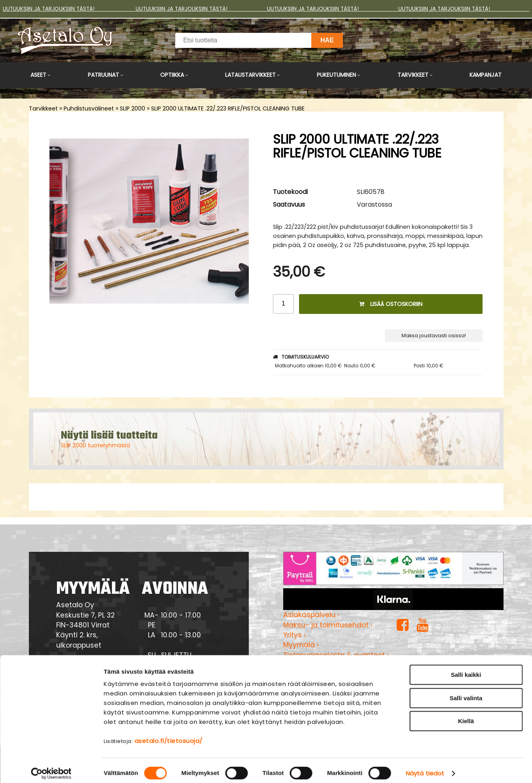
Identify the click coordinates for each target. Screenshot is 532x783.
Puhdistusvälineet (89, 108)
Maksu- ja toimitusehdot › (328, 625)
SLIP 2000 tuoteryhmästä (96, 445)
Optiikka (172, 75)
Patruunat (103, 75)
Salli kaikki (466, 669)
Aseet (38, 75)
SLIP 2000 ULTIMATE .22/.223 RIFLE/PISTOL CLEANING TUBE (228, 108)
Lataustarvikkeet (250, 75)
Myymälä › (301, 645)
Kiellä (466, 715)
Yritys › (294, 635)
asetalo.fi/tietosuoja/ (168, 735)
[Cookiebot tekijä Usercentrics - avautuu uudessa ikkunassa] (51, 768)
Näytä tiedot (425, 767)
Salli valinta (466, 692)
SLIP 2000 (133, 108)
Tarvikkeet (413, 75)
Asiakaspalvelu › (311, 615)
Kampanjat (486, 75)
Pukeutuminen (336, 75)
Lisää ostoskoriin (391, 304)
